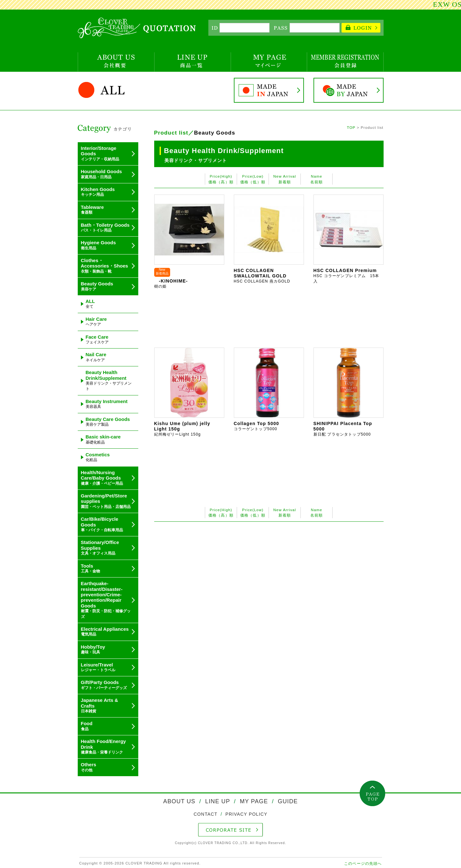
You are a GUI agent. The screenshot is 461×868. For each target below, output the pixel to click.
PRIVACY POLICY (246, 814)
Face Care (97, 339)
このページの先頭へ (363, 863)
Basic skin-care (103, 439)
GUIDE (287, 801)
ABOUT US (180, 801)
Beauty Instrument (107, 404)
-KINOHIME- (171, 283)
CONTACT (206, 814)
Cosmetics (98, 457)
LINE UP (218, 801)
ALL (90, 304)
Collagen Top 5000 (256, 426)
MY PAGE (254, 801)
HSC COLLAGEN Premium (346, 276)
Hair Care (96, 321)
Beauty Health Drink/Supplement (109, 380)
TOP (351, 127)
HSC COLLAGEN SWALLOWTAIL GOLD (262, 276)
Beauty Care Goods (108, 422)
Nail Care (96, 357)
